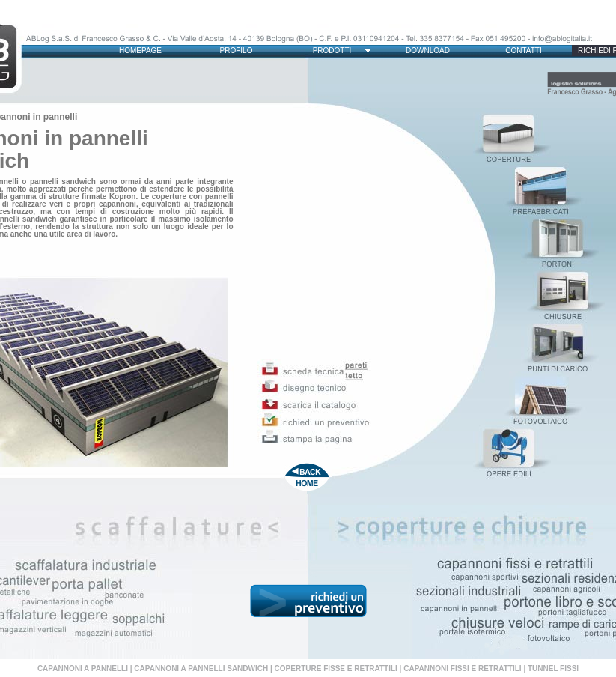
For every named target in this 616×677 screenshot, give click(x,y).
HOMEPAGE (140, 51)
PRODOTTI (332, 51)
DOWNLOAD (428, 51)
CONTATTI (524, 51)
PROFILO (237, 51)
